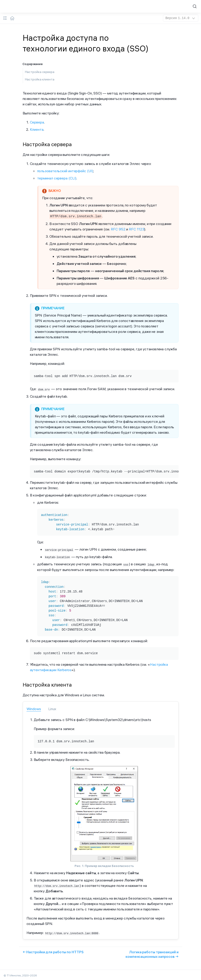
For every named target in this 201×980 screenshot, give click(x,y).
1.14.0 (181, 18)
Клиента (37, 129)
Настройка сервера (40, 72)
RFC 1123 (137, 229)
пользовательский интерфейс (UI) (65, 171)
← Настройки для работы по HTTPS (53, 951)
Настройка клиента (40, 79)
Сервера (37, 122)
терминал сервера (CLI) (57, 178)
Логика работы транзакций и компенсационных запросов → (152, 953)
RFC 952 (118, 229)
